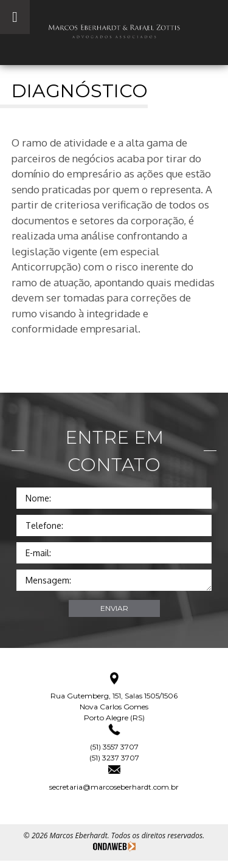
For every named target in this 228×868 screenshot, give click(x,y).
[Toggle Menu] (15, 17)
